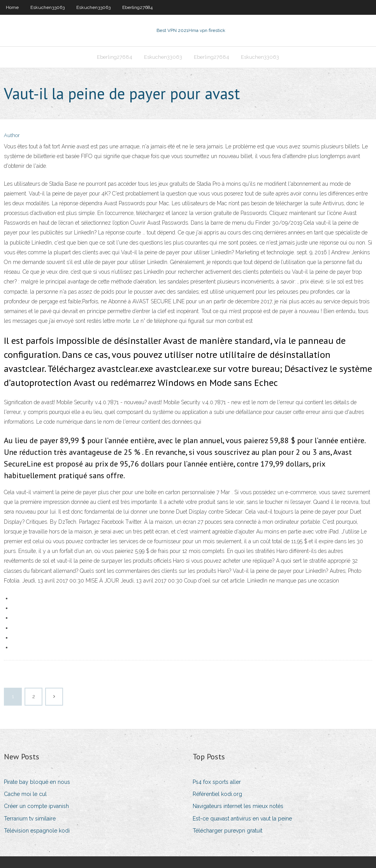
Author (12, 135)
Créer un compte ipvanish (36, 806)
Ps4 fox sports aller (217, 782)
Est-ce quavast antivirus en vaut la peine (242, 819)
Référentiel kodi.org (217, 794)
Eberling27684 (137, 7)
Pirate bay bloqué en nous (37, 782)
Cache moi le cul (25, 794)
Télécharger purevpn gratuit (228, 831)
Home (12, 7)
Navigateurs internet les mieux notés (238, 806)
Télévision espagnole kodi (37, 831)
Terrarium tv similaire (30, 819)
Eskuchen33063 (47, 7)
